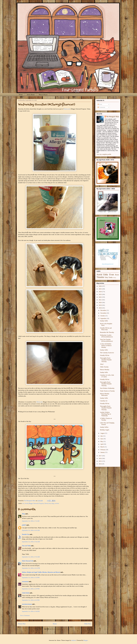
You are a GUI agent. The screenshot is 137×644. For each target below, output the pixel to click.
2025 (100, 289)
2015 (100, 461)
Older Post (88, 624)
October (103, 316)
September (104, 318)
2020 (100, 303)
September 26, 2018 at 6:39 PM (31, 589)
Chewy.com (67, 109)
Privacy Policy (43, 95)
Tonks (111, 277)
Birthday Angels (105, 430)
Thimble (100, 277)
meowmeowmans (27, 604)
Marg (24, 514)
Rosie (117, 275)
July (102, 436)
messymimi (25, 582)
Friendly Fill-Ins (105, 355)
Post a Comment (25, 616)
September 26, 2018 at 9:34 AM (31, 557)
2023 (100, 294)
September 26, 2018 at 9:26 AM (31, 542)
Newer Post (22, 624)
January (103, 452)
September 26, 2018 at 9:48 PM (31, 611)
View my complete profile (104, 154)
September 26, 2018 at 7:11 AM (31, 521)
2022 (100, 297)
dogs (53, 503)
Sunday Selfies (104, 427)
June (102, 439)
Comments (101, 107)
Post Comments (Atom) (58, 629)
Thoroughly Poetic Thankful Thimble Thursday (106, 360)
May (102, 441)
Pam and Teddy (27, 546)
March (102, 447)
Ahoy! (102, 364)
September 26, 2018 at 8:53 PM (31, 600)
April (102, 444)
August (103, 433)
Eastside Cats (26, 534)
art (23, 503)
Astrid (26, 503)
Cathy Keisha (26, 593)
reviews (57, 503)
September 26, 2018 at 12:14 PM (31, 568)
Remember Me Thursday (107, 332)
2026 (100, 286)
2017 (100, 456)
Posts (100, 104)
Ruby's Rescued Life (28, 561)
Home (21, 95)
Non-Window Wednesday (107, 388)
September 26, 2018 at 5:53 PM (31, 578)
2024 (100, 292)
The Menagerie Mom (113, 117)
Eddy (106, 275)
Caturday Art (104, 401)
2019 (100, 305)
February (103, 450)
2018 (100, 308)
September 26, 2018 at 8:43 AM (31, 530)
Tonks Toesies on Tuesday (107, 391)
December (103, 310)
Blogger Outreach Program (36, 503)
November (104, 313)
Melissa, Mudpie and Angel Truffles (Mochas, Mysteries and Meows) (41, 572)
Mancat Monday (105, 370)
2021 (100, 300)
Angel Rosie (31, 95)
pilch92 (24, 525)
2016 (100, 458)
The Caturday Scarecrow (107, 353)
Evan (112, 275)
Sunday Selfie (104, 321)
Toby (106, 277)
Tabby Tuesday (104, 367)
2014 (100, 464)
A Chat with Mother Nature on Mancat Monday (106, 346)
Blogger (86, 640)
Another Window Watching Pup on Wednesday (106, 414)
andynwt (74, 640)
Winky (115, 278)
